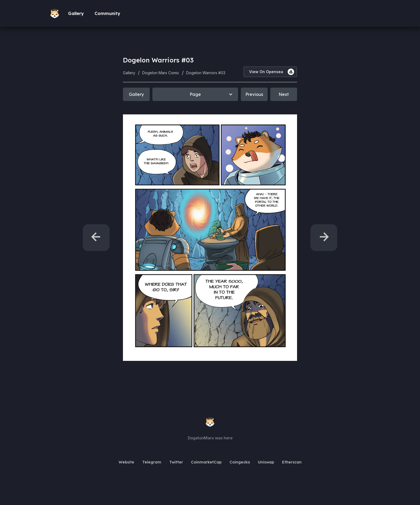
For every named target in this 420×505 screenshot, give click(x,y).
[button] (195, 94)
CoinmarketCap (206, 462)
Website (126, 462)
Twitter (176, 462)
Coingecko (240, 462)
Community (107, 13)
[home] (56, 14)
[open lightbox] (210, 238)
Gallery (76, 13)
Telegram (152, 462)
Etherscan (292, 462)
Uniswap (266, 462)
